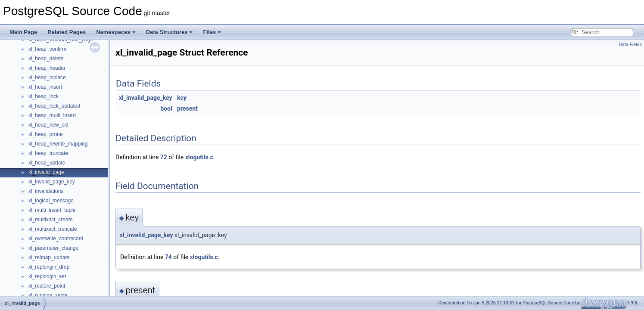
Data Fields (630, 45)
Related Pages (67, 32)
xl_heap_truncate (48, 153)
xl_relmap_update (49, 257)
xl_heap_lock (44, 96)
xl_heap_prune (45, 134)
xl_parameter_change (53, 248)
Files (212, 32)
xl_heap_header (47, 68)
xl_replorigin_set (47, 276)
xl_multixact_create (51, 220)
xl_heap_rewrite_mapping (58, 144)
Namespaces (116, 32)
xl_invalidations (46, 191)
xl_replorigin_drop (49, 267)
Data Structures (170, 32)
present (187, 108)
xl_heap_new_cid (48, 125)
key (182, 98)
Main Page (23, 32)
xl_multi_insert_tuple (52, 210)
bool (166, 108)
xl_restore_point (47, 286)
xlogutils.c (199, 157)
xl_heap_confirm (47, 49)
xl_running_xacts (48, 295)
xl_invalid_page (46, 172)
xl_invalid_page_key (52, 182)
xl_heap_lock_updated (54, 106)
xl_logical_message (51, 201)
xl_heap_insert (45, 87)
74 (168, 257)
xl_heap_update (47, 163)
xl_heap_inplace (47, 77)
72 (164, 157)
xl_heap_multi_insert (52, 115)
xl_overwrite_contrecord (56, 239)
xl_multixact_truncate (53, 229)
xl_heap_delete (46, 59)
